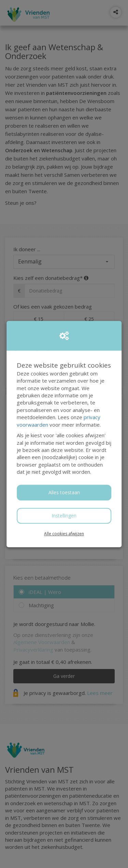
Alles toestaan (64, 492)
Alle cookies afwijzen (64, 534)
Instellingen (64, 516)
